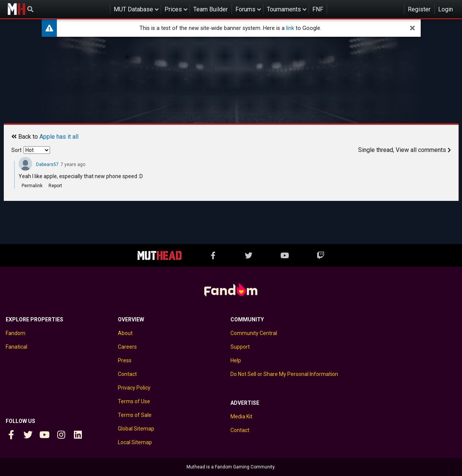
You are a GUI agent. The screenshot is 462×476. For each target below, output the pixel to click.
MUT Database (133, 9)
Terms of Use (134, 401)
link (290, 28)
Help (236, 360)
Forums (245, 9)
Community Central (254, 333)
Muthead (16, 9)
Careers (127, 347)
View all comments (423, 150)
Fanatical (16, 347)
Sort (16, 150)
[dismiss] (412, 28)
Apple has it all (59, 137)
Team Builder (211, 9)
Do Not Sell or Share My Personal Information (284, 374)
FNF (318, 9)
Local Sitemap (135, 442)
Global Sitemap (136, 429)
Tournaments (284, 9)
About (125, 333)
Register (419, 9)
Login (446, 9)
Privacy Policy (134, 388)
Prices (173, 9)
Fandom (16, 333)
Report (55, 186)
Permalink (32, 186)
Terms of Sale (135, 415)
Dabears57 (47, 164)
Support (240, 347)
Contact (127, 374)
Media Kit (241, 417)
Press (125, 360)
